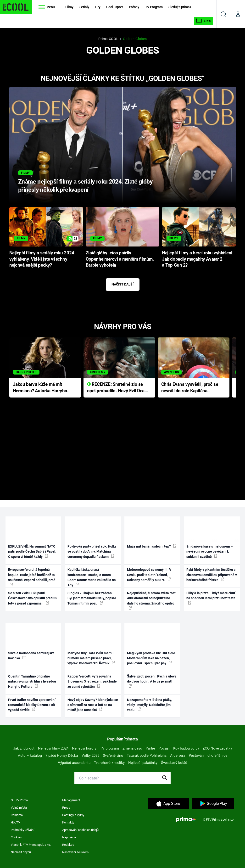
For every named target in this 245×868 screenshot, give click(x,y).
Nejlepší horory (84, 748)
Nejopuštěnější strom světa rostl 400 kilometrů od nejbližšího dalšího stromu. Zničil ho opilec (152, 600)
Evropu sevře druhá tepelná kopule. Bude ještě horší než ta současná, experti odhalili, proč (32, 577)
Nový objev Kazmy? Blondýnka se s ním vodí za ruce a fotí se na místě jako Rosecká (93, 705)
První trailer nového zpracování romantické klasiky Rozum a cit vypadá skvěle (32, 705)
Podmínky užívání (22, 830)
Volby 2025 (90, 756)
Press (66, 808)
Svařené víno (113, 756)
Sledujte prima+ (180, 7)
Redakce (68, 845)
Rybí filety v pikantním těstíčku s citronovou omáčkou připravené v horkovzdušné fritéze (212, 575)
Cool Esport (114, 7)
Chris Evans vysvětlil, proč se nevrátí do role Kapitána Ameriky (190, 388)
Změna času (132, 748)
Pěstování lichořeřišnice (208, 756)
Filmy (69, 7)
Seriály (84, 7)
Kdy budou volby (186, 748)
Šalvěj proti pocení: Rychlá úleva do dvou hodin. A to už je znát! (152, 681)
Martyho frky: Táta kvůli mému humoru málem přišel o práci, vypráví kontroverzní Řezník (91, 658)
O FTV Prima (19, 800)
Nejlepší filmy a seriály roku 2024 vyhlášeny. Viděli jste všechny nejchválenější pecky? (42, 259)
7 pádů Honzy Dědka (62, 756)
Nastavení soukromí (76, 852)
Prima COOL (108, 39)
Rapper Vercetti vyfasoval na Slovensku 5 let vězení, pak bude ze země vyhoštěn (92, 681)
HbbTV (15, 822)
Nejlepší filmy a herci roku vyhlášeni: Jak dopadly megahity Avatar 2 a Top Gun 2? (198, 259)
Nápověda (69, 837)
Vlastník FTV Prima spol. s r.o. (31, 845)
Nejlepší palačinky (143, 763)
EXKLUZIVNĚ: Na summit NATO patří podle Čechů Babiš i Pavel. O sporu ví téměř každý (32, 552)
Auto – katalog (30, 756)
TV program (109, 748)
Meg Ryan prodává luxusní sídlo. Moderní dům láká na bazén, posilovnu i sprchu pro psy (152, 658)
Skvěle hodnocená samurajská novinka (31, 656)
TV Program (154, 7)
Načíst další (122, 284)
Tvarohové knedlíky (109, 763)
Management (71, 800)
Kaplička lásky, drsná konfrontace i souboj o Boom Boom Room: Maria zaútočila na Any (92, 577)
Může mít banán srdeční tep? (152, 546)
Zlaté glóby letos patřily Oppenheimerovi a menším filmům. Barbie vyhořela (120, 259)
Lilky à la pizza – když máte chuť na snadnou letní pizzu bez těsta (211, 598)
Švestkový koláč (174, 763)
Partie (150, 748)
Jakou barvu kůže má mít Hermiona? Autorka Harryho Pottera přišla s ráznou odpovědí (40, 388)
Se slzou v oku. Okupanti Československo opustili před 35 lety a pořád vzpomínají (33, 598)
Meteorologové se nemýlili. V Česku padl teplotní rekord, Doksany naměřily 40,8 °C (149, 575)
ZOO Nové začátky (217, 748)
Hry (98, 7)
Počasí (164, 748)
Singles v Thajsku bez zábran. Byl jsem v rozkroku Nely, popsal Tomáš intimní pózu (92, 598)
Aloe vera (178, 756)
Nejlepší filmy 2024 (53, 748)
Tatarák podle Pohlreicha (147, 756)
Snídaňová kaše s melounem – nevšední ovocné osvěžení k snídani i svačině (210, 552)
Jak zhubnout (24, 748)
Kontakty (68, 822)
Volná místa (19, 808)
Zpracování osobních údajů (80, 830)
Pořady (134, 7)
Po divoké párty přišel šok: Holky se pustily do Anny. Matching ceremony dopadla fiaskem (92, 552)
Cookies (16, 837)
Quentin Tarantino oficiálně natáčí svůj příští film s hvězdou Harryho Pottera (32, 681)
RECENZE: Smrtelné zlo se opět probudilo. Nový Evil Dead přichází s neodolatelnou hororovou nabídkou (117, 388)
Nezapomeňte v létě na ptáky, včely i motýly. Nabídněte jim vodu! (149, 705)
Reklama (17, 815)
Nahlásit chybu (21, 852)
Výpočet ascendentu (74, 763)
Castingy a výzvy (73, 815)
